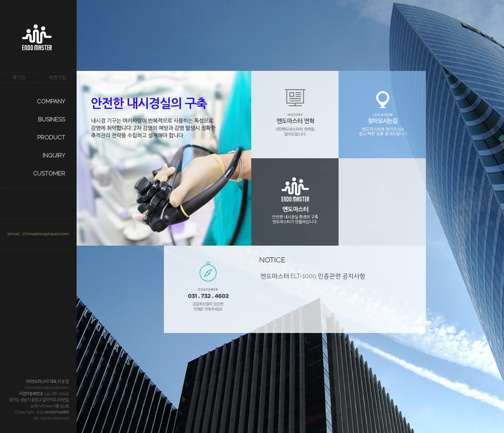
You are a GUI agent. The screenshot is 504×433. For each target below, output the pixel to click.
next (100, 253)
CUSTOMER (49, 174)
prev (84, 253)
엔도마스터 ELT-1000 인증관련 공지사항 (313, 276)
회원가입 (57, 77)
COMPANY (51, 102)
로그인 (19, 77)
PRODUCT (51, 138)
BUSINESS (52, 120)
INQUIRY (54, 156)
